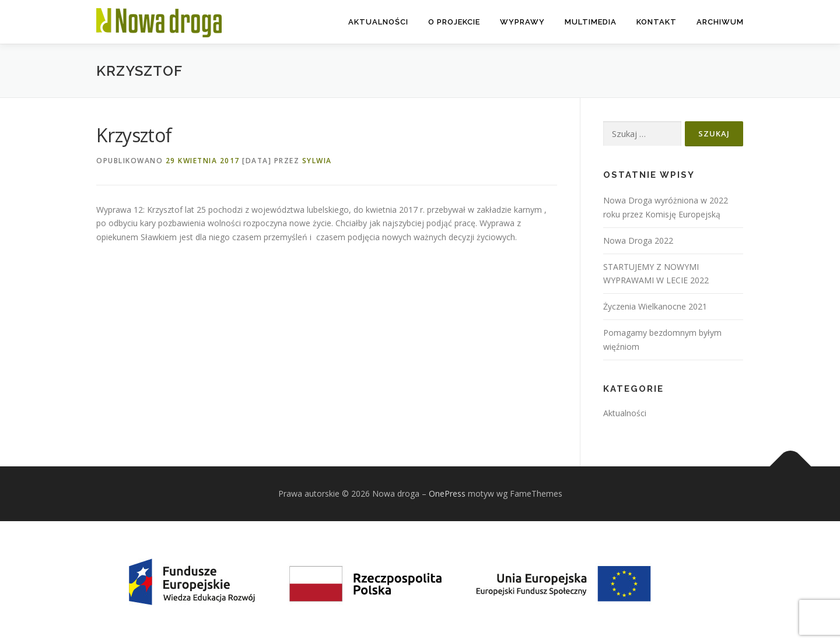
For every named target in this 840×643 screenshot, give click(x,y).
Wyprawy (522, 22)
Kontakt (657, 22)
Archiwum (720, 22)
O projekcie (454, 22)
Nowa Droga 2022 (638, 240)
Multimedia (591, 22)
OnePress (447, 493)
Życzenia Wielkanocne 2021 (655, 306)
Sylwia (317, 161)
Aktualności (378, 22)
